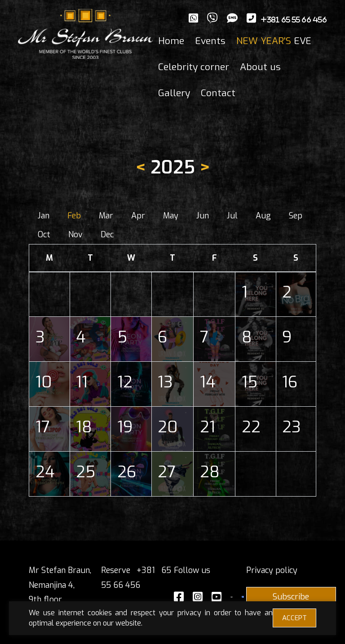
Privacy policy (272, 570)
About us (260, 67)
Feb (74, 216)
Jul (232, 216)
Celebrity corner (194, 67)
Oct (44, 235)
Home (171, 41)
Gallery (174, 93)
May (171, 216)
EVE (274, 41)
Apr (138, 216)
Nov (75, 235)
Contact (218, 93)
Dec (107, 235)
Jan (44, 216)
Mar (106, 216)
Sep (296, 216)
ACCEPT (294, 618)
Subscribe (291, 597)
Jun (203, 216)
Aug (263, 216)
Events (210, 41)
